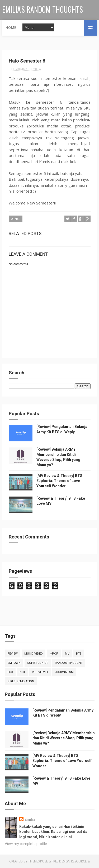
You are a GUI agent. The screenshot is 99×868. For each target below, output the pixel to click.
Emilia (30, 819)
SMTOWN (14, 663)
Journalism (64, 672)
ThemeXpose (38, 861)
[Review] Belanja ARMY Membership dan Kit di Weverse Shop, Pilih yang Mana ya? (63, 738)
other (16, 219)
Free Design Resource (69, 861)
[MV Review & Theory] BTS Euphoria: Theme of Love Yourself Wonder (59, 481)
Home (11, 28)
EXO (10, 672)
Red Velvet (40, 672)
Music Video (34, 654)
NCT (22, 672)
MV (67, 654)
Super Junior (38, 663)
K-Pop (54, 654)
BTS (79, 654)
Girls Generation (21, 681)
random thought (69, 663)
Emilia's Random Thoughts (43, 9)
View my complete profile (26, 844)
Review (13, 654)
